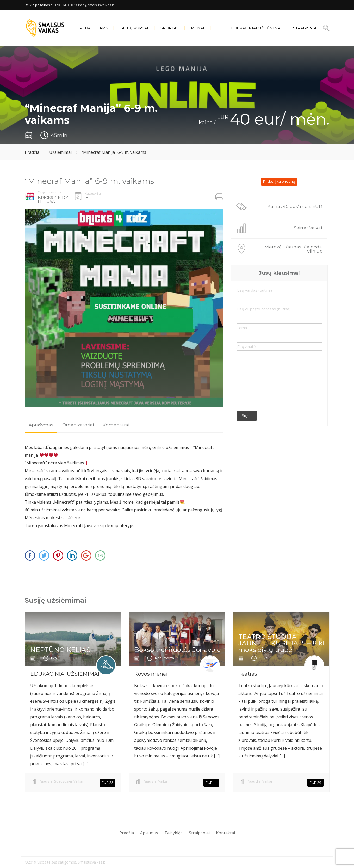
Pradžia (32, 152)
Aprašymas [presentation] (41, 425)
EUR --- (211, 783)
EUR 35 (107, 783)
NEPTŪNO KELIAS (60, 650)
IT (218, 28)
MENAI (198, 28)
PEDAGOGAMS (94, 28)
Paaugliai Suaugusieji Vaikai (61, 781)
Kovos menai (151, 674)
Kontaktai (225, 833)
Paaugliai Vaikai (155, 781)
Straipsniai (305, 28)
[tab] (41, 425)
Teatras (248, 674)
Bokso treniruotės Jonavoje (178, 650)
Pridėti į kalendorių (279, 181)
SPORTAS (170, 28)
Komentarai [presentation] (116, 425)
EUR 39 (315, 783)
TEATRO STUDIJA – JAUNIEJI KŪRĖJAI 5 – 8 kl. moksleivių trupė (282, 643)
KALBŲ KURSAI (134, 28)
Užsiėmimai (60, 152)
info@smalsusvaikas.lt (96, 5)
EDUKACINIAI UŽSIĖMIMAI (256, 28)
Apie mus (149, 833)
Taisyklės (173, 833)
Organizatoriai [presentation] (78, 425)
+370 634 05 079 (64, 5)
